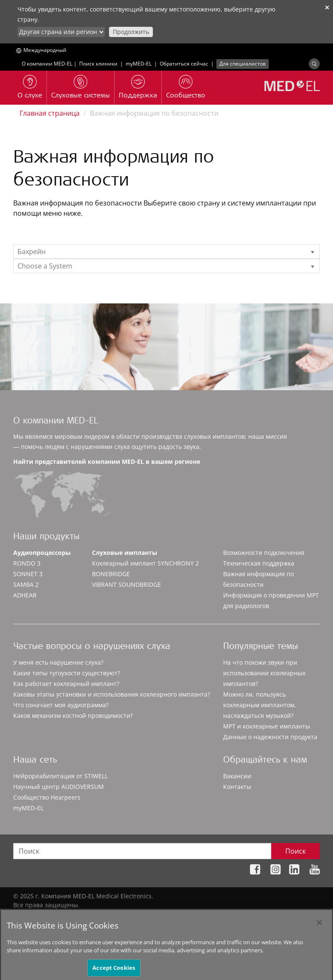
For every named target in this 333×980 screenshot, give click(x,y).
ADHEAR (25, 595)
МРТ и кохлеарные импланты (267, 726)
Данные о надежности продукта (270, 737)
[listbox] (166, 251)
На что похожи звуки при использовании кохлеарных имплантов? (264, 673)
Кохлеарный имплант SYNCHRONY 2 (145, 563)
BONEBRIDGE (111, 574)
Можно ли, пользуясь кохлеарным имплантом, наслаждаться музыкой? (260, 705)
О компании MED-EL (47, 64)
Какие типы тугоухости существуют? (67, 673)
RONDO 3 (27, 563)
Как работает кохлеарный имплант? (66, 684)
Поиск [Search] (296, 851)
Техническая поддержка (259, 563)
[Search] (314, 64)
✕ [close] (327, 7)
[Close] (319, 927)
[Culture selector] (61, 32)
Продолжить (131, 32)
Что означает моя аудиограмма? (61, 705)
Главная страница (50, 113)
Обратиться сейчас (184, 64)
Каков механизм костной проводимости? (73, 716)
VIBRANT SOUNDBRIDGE (126, 584)
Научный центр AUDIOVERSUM (59, 787)
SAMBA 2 (26, 584)
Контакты (237, 787)
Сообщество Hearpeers (47, 797)
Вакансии (237, 776)
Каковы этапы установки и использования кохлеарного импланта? (112, 694)
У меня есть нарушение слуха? (58, 662)
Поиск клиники (98, 64)
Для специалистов (243, 64)
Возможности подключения (264, 553)
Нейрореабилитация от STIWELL (60, 776)
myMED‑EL (139, 64)
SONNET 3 (28, 574)
